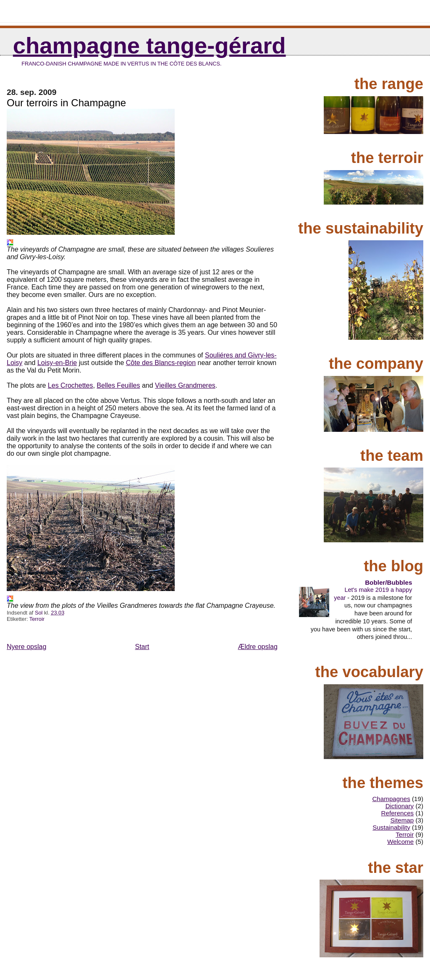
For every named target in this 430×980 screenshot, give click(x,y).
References (398, 813)
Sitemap (402, 820)
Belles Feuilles (118, 385)
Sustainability (391, 827)
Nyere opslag (26, 647)
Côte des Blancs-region (161, 363)
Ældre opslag (258, 647)
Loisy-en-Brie (57, 363)
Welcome (400, 842)
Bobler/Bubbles (388, 582)
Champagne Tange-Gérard (149, 46)
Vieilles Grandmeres (185, 385)
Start (142, 647)
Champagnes (391, 799)
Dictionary (400, 806)
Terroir (37, 619)
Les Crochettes (71, 385)
